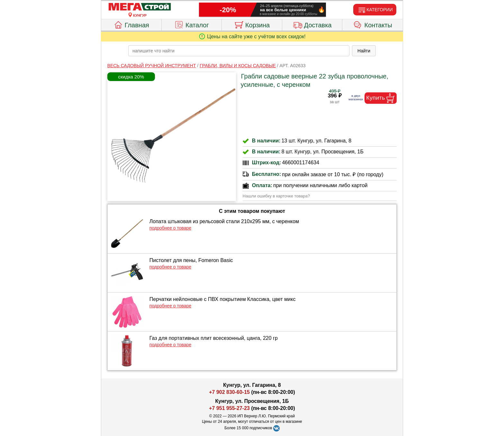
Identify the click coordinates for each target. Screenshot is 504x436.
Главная (131, 24)
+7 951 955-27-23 (229, 408)
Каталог (192, 24)
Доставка (312, 24)
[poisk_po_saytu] (239, 51)
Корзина (252, 24)
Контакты (373, 24)
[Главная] (140, 7)
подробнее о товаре (170, 228)
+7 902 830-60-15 (229, 392)
